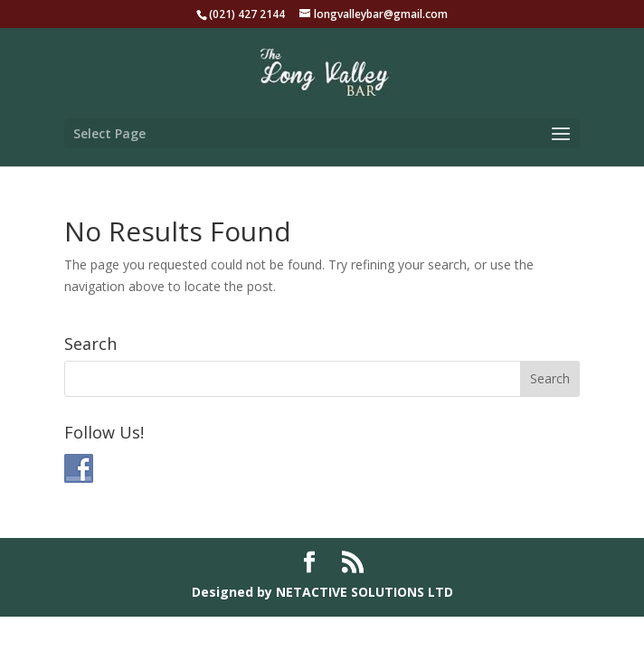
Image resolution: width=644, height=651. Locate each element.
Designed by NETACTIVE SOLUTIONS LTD (322, 592)
